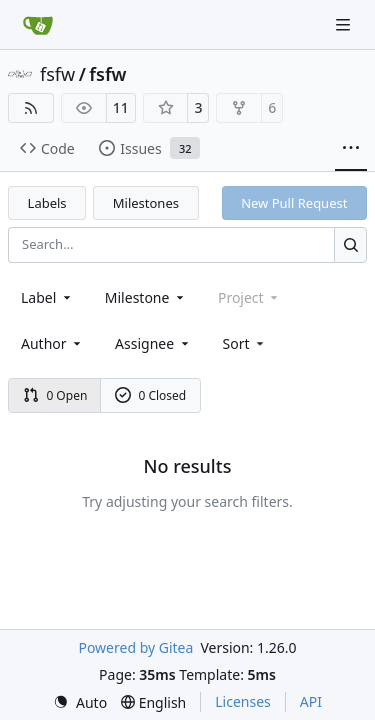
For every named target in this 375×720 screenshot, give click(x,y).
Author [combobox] (52, 343)
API (311, 701)
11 (121, 107)
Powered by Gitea (135, 647)
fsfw (57, 74)
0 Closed (151, 395)
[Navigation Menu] (345, 24)
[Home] (38, 25)
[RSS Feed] (31, 108)
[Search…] (350, 244)
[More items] (351, 149)
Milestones (146, 203)
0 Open (55, 395)
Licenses (243, 701)
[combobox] (47, 297)
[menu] (245, 343)
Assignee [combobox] (153, 343)
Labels (47, 203)
